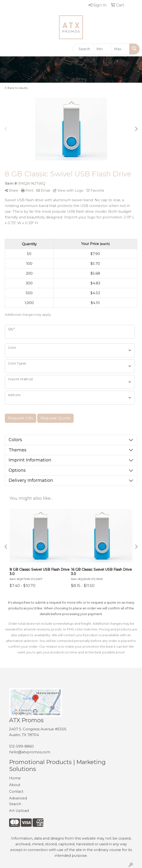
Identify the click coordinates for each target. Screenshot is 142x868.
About (15, 785)
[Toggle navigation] (7, 49)
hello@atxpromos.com (30, 752)
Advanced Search (18, 801)
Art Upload (19, 811)
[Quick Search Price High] (121, 49)
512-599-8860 (21, 746)
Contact (16, 792)
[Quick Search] (83, 49)
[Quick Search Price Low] (103, 49)
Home (15, 778)
